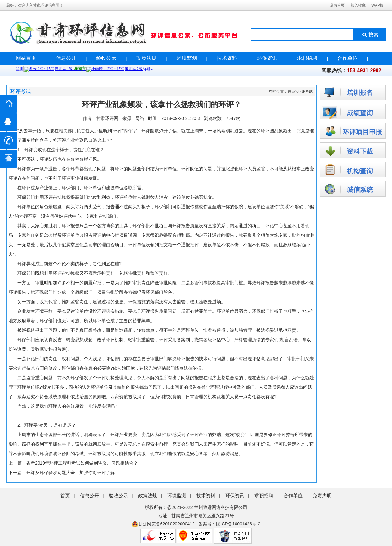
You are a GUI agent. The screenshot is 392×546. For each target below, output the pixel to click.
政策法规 (146, 58)
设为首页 (337, 5)
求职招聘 (307, 58)
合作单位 (347, 58)
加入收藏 (358, 5)
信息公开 (66, 58)
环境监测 (187, 58)
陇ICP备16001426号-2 (238, 524)
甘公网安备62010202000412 (163, 524)
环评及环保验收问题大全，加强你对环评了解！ (73, 473)
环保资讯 (267, 58)
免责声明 (322, 496)
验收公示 (106, 58)
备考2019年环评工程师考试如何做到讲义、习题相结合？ (82, 463)
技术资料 (227, 58)
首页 (291, 91)
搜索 (370, 35)
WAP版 (378, 5)
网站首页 (26, 58)
